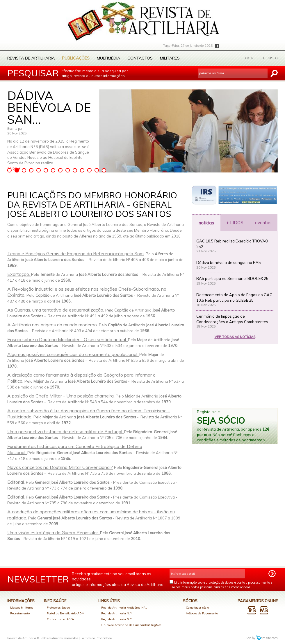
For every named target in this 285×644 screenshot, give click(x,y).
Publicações (76, 58)
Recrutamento (20, 613)
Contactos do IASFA (60, 619)
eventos (263, 223)
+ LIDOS (235, 223)
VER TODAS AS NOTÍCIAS (235, 337)
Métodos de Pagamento (202, 613)
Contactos (140, 58)
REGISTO (270, 58)
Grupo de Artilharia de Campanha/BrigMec (131, 625)
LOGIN (249, 58)
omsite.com (267, 638)
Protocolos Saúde (58, 608)
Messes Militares (22, 608)
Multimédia (108, 58)
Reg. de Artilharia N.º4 (117, 613)
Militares (170, 58)
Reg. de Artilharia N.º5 (117, 619)
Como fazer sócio (197, 608)
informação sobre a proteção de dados (207, 582)
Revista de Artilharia (31, 58)
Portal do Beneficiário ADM (66, 613)
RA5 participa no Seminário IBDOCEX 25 (232, 278)
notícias (206, 223)
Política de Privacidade (96, 638)
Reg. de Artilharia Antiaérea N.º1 (124, 608)
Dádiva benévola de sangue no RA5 (229, 262)
